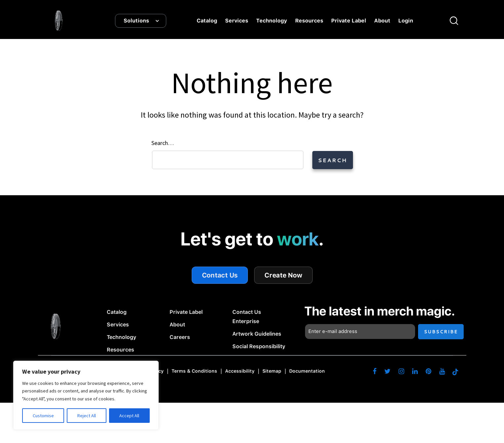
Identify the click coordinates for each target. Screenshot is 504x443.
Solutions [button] (136, 21)
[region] (86, 395)
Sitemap (272, 371)
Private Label (349, 21)
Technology (272, 21)
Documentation (307, 371)
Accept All (129, 416)
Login (406, 21)
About (382, 21)
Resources (309, 21)
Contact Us (220, 275)
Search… (163, 143)
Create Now (283, 275)
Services (237, 21)
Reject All (87, 416)
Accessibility (240, 371)
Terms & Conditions (194, 371)
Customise (43, 416)
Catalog (207, 21)
